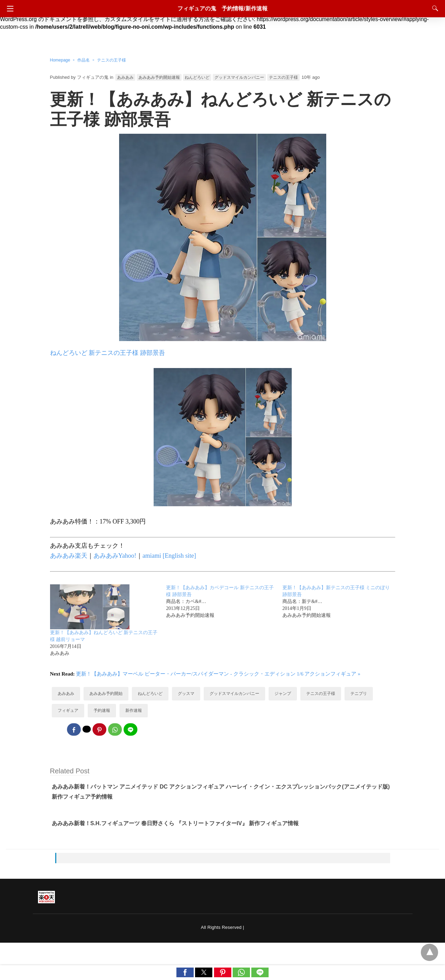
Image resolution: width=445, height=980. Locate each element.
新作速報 (134, 710)
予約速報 (102, 710)
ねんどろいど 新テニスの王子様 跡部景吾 (108, 353)
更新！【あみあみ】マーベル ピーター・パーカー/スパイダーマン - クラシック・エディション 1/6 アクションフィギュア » (218, 674)
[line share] (130, 729)
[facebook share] (74, 729)
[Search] (434, 8)
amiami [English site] (169, 556)
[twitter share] (87, 729)
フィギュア (68, 710)
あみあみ (125, 77)
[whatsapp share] (115, 729)
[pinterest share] (99, 729)
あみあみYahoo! (115, 556)
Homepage (60, 60)
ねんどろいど (197, 77)
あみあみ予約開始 (106, 694)
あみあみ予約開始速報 (159, 77)
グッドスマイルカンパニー (239, 77)
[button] (185, 972)
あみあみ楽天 (69, 556)
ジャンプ (283, 694)
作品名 (84, 60)
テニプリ (359, 694)
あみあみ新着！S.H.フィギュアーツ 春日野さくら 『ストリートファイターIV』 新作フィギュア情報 (175, 823)
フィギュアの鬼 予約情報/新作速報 (222, 8)
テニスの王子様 (112, 60)
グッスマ (186, 694)
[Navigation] (8, 9)
